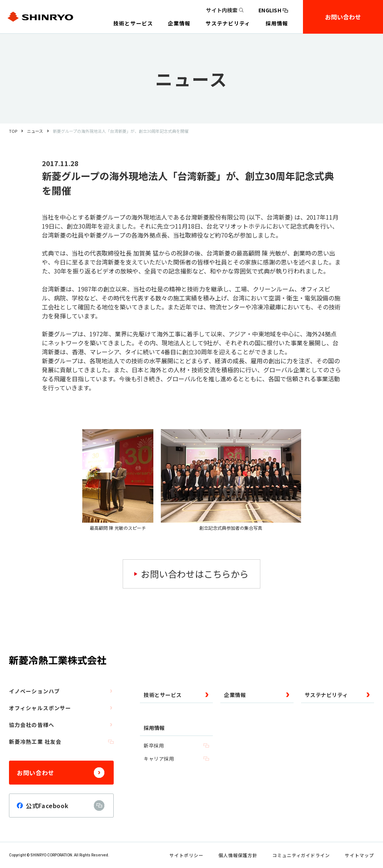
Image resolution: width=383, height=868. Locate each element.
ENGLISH (273, 10)
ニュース (35, 131)
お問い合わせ (343, 17)
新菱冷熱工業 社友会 (61, 742)
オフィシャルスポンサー (61, 708)
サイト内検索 (225, 10)
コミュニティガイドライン (301, 855)
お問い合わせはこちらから (195, 574)
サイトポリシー (186, 855)
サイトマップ (359, 855)
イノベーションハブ (61, 691)
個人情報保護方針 (238, 855)
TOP (13, 131)
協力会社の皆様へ (61, 725)
